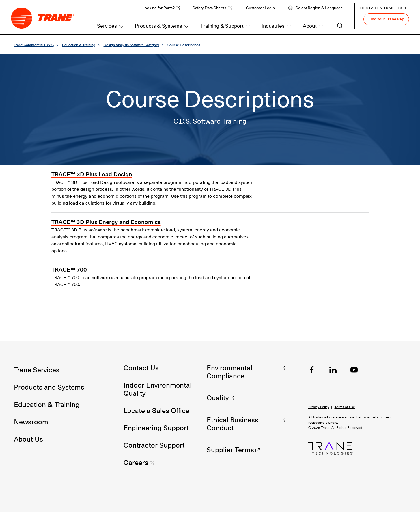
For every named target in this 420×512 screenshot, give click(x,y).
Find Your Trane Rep (386, 19)
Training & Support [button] (222, 26)
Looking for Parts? (158, 8)
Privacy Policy (319, 407)
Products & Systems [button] (158, 26)
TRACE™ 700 (69, 270)
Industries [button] (273, 26)
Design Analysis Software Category (131, 45)
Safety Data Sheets (209, 8)
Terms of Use (345, 407)
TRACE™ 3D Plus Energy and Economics (106, 222)
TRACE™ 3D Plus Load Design (92, 174)
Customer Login (260, 8)
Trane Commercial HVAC (34, 45)
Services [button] (107, 26)
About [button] (310, 26)
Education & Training (79, 45)
